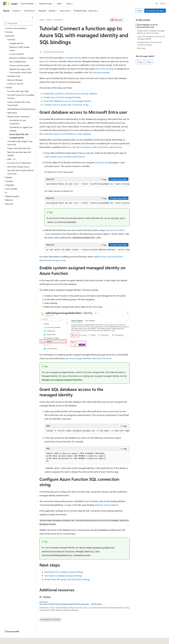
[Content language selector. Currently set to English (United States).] (15, 640)
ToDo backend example (99, 72)
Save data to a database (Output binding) (63, 576)
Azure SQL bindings (105, 69)
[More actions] (127, 20)
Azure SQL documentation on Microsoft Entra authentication (94, 147)
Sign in (163, 3)
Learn (42, 20)
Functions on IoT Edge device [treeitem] (19, 163)
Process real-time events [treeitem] (19, 65)
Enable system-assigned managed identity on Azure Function (151, 32)
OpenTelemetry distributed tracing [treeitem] (21, 109)
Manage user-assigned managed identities (62, 380)
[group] (87, 184)
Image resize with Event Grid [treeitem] (19, 148)
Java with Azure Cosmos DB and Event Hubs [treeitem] (20, 172)
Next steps (141, 48)
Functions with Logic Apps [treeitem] (18, 91)
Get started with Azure (155, 11)
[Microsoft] (5, 4)
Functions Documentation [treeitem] (16, 28)
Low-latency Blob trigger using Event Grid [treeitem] (20, 143)
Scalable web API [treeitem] (16, 43)
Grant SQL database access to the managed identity (151, 38)
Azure (49, 20)
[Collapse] (32, 18)
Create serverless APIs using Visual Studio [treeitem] (19, 104)
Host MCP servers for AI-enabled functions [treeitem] (21, 97)
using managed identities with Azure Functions (90, 358)
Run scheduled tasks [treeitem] (18, 62)
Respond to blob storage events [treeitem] (19, 49)
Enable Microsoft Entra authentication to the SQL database (70, 94)
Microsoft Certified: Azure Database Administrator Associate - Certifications (71, 604)
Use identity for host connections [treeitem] (18, 122)
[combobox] (18, 23)
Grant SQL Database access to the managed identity (67, 101)
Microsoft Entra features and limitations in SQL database (65, 134)
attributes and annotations (107, 505)
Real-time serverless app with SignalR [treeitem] (19, 154)
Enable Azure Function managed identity (62, 97)
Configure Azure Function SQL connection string (66, 105)
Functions (58, 20)
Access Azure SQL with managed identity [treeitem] (19, 136)
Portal (139, 11)
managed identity (73, 58)
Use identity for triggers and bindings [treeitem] (21, 129)
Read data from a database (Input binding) (64, 572)
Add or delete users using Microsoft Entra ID (65, 157)
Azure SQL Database (49, 61)
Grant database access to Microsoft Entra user (147, 26)
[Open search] (157, 4)
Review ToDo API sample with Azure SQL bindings (67, 579)
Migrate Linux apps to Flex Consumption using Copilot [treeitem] (21, 71)
